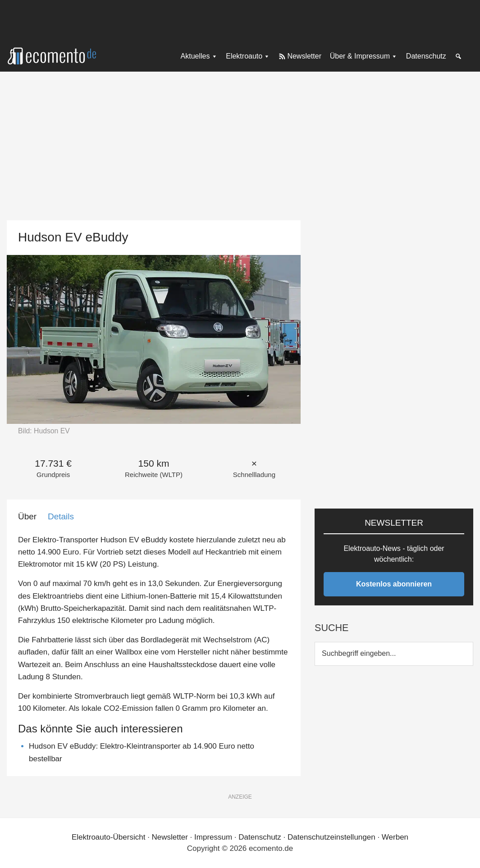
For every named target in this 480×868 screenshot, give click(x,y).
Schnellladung (254, 475)
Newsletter (170, 837)
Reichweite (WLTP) (154, 475)
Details (61, 516)
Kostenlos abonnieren (394, 584)
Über (27, 516)
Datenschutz (260, 837)
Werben (395, 837)
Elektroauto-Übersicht (108, 837)
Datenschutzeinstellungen (331, 837)
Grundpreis (53, 475)
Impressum (213, 837)
